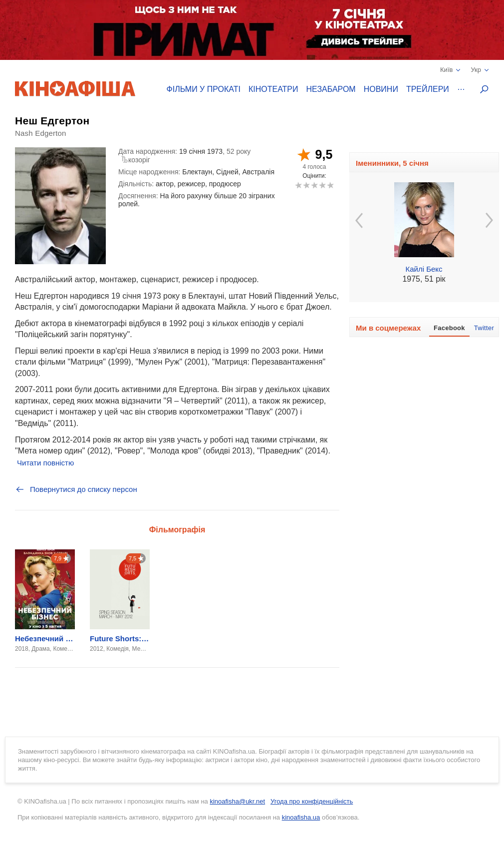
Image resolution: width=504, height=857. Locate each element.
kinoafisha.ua (301, 817)
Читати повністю (45, 463)
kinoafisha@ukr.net (237, 801)
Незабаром (331, 89)
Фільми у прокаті (204, 89)
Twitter (484, 328)
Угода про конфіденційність (312, 801)
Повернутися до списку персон (76, 489)
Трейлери (428, 89)
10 (330, 185)
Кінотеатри (273, 89)
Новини (381, 89)
